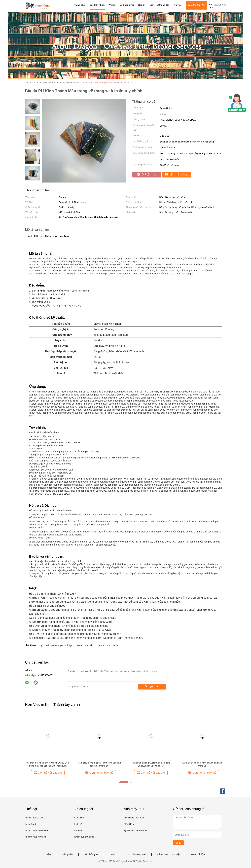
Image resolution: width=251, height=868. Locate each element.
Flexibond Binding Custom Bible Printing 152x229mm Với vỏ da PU (151, 764)
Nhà (49, 854)
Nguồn (142, 5)
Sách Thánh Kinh (85, 645)
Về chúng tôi (127, 5)
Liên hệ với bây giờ (178, 175)
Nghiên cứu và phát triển (135, 830)
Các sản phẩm (97, 5)
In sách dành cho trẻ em (37, 830)
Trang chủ (80, 5)
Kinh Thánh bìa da (109, 645)
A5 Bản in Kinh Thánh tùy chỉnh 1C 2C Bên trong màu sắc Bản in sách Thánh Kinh (48, 764)
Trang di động (199, 854)
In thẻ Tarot (31, 824)
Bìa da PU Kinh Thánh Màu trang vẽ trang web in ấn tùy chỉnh (102, 83)
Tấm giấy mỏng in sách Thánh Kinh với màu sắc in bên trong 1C (99, 764)
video (112, 5)
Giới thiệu (79, 818)
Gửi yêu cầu (152, 686)
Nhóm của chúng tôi (84, 837)
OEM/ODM (129, 824)
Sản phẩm (68, 854)
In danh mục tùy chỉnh (36, 837)
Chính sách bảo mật (169, 854)
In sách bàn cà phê (34, 818)
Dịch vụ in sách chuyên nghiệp (56, 645)
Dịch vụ (78, 830)
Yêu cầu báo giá (196, 5)
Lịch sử (78, 824)
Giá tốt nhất (147, 175)
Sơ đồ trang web (137, 854)
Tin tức (178, 5)
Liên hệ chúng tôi (159, 5)
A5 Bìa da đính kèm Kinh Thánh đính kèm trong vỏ (202, 764)
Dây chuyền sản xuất (134, 818)
